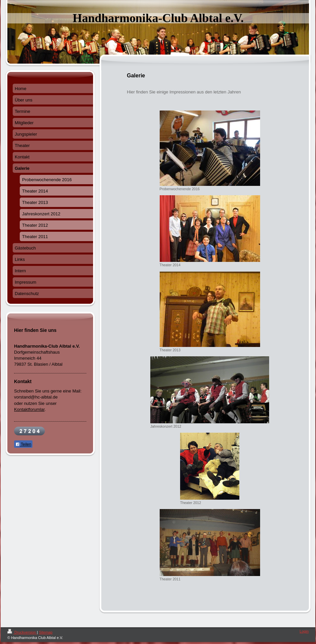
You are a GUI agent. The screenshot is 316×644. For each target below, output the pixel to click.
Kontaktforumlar (29, 409)
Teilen (23, 444)
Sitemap (46, 632)
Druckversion (22, 632)
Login (304, 631)
